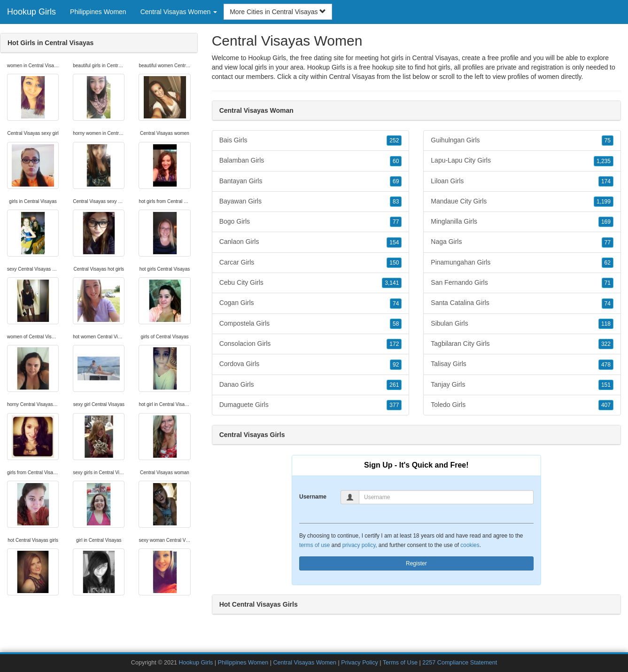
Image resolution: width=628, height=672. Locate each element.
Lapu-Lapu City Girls (522, 161)
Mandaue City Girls (522, 202)
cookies (470, 545)
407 (606, 405)
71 (608, 283)
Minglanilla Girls (522, 222)
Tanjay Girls (522, 385)
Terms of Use (400, 663)
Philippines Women (98, 12)
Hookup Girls (31, 12)
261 (394, 385)
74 (396, 304)
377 (394, 405)
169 (606, 222)
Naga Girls (522, 242)
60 (396, 161)
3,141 (392, 283)
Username (313, 497)
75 (608, 141)
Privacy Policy (359, 663)
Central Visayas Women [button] (179, 12)
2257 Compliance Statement (460, 663)
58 (396, 324)
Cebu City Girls (311, 283)
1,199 (604, 202)
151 (606, 385)
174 (606, 181)
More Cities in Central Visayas (278, 12)
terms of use (314, 545)
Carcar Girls (311, 263)
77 (396, 222)
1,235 (604, 161)
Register (416, 563)
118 (606, 324)
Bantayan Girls (311, 181)
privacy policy (359, 545)
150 (394, 263)
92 (396, 365)
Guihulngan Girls (522, 141)
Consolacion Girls (311, 344)
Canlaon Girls (311, 242)
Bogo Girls (311, 222)
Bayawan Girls (311, 202)
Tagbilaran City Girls (522, 344)
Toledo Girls (522, 405)
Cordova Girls (311, 364)
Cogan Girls (311, 303)
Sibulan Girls (522, 324)
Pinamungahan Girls (522, 263)
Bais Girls (311, 141)
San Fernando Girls (522, 283)
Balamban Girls (311, 161)
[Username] (446, 497)
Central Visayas (352, 77)
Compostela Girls (311, 324)
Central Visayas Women (305, 663)
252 (394, 141)
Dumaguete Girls (311, 405)
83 (396, 202)
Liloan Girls (522, 181)
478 (606, 365)
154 (394, 242)
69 (396, 181)
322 (606, 344)
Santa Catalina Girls (522, 303)
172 (394, 344)
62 (608, 263)
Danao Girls (311, 385)
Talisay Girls (522, 364)
